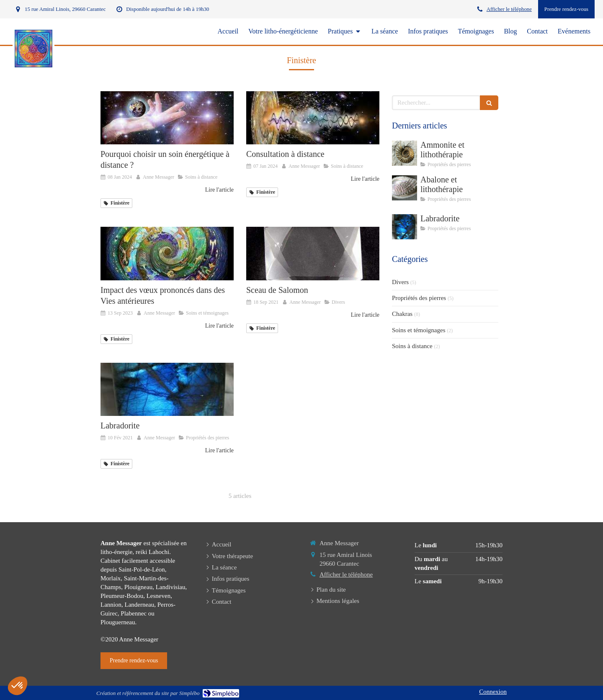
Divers (400, 282)
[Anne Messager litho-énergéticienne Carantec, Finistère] (313, 253)
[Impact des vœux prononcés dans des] (167, 253)
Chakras (402, 314)
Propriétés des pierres (419, 298)
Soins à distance (412, 346)
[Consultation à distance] (313, 118)
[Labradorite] (167, 389)
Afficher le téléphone (509, 9)
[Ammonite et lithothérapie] (405, 153)
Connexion (493, 692)
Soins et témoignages (419, 330)
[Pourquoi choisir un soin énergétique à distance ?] (167, 118)
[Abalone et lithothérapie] (405, 188)
